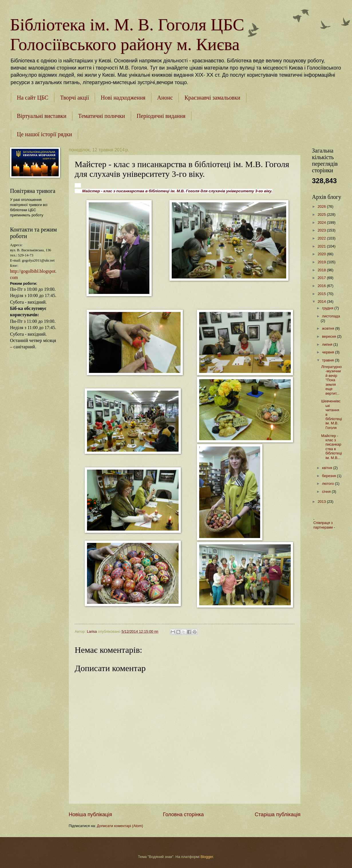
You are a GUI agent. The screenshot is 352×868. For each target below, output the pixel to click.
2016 (322, 286)
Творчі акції (75, 98)
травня (328, 360)
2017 (322, 278)
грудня (328, 308)
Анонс (165, 98)
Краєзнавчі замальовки (212, 98)
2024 (322, 223)
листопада (331, 316)
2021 (322, 246)
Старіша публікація (278, 814)
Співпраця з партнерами (324, 525)
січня (327, 492)
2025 (322, 214)
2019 (322, 262)
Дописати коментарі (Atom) (120, 826)
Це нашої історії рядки (45, 134)
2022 (322, 238)
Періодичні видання (161, 116)
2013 (322, 502)
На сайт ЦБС (33, 98)
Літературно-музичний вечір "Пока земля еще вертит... (331, 380)
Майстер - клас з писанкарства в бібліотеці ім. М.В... (331, 447)
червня (329, 352)
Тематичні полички (102, 116)
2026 (322, 206)
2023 (322, 230)
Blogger (207, 857)
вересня (329, 336)
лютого (328, 484)
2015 (322, 294)
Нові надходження (123, 98)
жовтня (329, 328)
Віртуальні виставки (42, 116)
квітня (328, 468)
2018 (322, 270)
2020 (322, 254)
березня (329, 476)
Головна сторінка (183, 814)
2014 (322, 301)
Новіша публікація (90, 814)
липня (328, 344)
